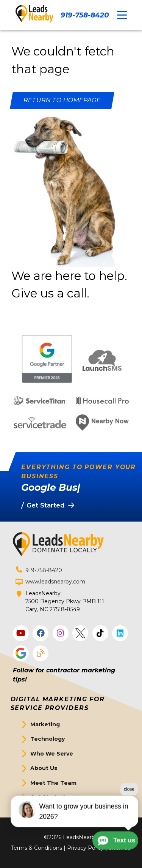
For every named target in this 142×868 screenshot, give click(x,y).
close (129, 811)
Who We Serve (52, 754)
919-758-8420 (85, 15)
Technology (48, 739)
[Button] (62, 100)
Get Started (48, 797)
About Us (44, 768)
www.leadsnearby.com (55, 582)
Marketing (45, 724)
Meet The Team (53, 783)
